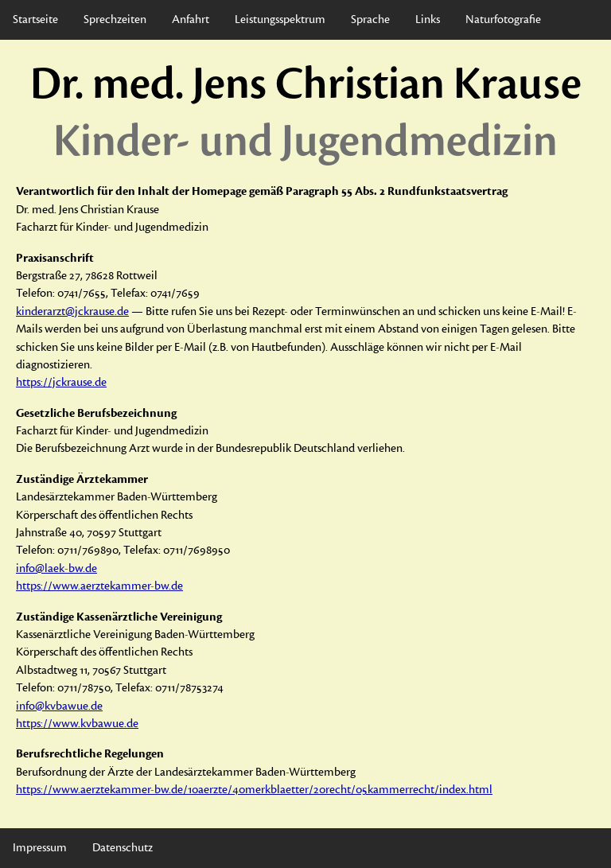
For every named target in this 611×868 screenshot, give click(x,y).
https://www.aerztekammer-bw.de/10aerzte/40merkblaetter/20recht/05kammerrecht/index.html (254, 790)
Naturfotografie (503, 19)
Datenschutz (123, 848)
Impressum (40, 848)
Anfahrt (191, 19)
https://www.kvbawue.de (77, 724)
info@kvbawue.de (59, 706)
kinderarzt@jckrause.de (72, 311)
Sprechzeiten (115, 19)
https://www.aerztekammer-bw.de (99, 586)
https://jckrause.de (61, 382)
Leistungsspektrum (280, 19)
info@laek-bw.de (56, 568)
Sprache (370, 19)
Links (428, 19)
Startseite (35, 19)
